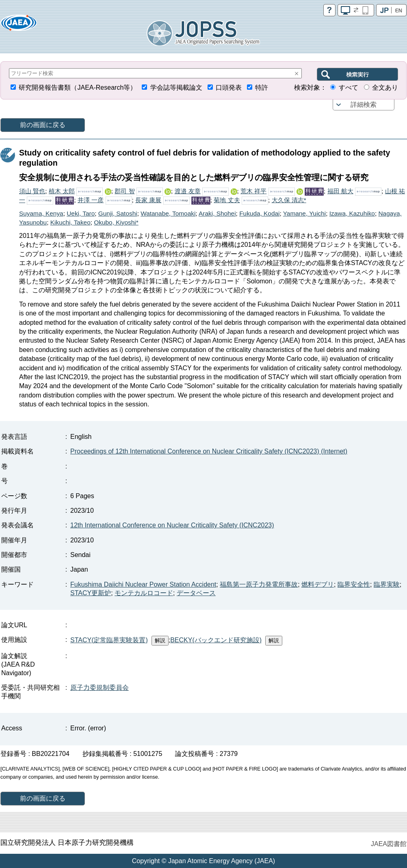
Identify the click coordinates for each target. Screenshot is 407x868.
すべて (349, 87)
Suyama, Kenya (41, 213)
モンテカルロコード (144, 593)
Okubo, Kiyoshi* (116, 222)
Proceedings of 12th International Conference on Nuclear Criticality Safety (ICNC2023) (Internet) (209, 451)
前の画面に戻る (43, 125)
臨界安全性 (354, 584)
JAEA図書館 (389, 844)
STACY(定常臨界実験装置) (109, 640)
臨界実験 (387, 584)
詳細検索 (364, 105)
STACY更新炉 (91, 593)
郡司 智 (124, 191)
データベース (196, 593)
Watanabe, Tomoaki (168, 213)
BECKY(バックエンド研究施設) (216, 640)
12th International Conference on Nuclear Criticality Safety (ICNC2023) (172, 525)
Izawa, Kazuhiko (352, 213)
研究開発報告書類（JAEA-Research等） (78, 87)
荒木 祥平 (253, 191)
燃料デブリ (318, 584)
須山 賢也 (32, 191)
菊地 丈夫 (227, 200)
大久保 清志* (289, 200)
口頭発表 (229, 87)
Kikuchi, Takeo (70, 222)
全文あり (385, 87)
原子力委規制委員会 (100, 688)
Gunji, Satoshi (118, 213)
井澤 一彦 (91, 200)
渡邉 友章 (188, 191)
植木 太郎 (62, 191)
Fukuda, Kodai (259, 213)
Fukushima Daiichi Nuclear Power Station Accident (143, 584)
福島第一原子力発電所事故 (259, 584)
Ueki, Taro (81, 213)
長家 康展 (148, 200)
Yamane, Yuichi (305, 213)
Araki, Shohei (217, 213)
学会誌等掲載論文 (176, 87)
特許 (262, 87)
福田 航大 (340, 191)
